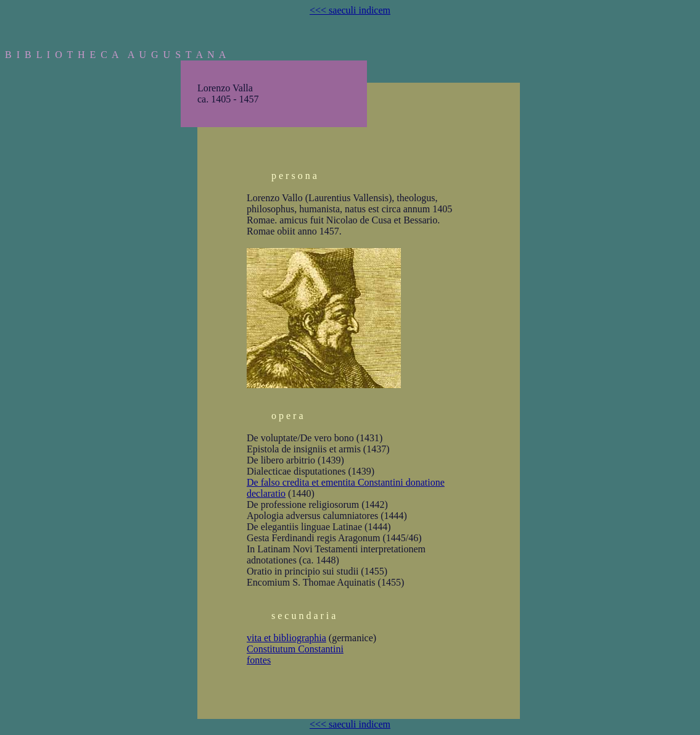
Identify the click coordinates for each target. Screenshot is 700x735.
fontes (259, 660)
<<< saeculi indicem (350, 10)
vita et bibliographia (286, 638)
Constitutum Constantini (295, 649)
